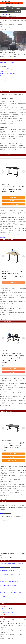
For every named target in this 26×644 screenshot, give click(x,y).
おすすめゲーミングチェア (6, 513)
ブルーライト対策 (12, 578)
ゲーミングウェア (17, 574)
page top (2, 557)
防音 (18, 578)
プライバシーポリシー (10, 11)
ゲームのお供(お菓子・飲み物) (6, 574)
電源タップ (12, 571)
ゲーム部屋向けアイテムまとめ (7, 600)
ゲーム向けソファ (4, 596)
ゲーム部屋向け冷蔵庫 (16, 567)
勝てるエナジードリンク (5, 567)
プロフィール (3, 640)
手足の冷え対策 (15, 582)
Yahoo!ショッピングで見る (13, 204)
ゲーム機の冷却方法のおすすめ (7, 612)
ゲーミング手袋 (8, 582)
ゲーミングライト (13, 589)
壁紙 (23, 578)
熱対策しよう (21, 563)
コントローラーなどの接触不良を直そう (8, 563)
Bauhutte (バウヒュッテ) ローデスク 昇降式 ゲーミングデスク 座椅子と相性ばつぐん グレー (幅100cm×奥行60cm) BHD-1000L (13, 445)
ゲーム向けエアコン (4, 571)
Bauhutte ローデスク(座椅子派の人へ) (8, 74)
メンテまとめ (17, 9)
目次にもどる (3, 90)
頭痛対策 (2, 582)
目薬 (20, 578)
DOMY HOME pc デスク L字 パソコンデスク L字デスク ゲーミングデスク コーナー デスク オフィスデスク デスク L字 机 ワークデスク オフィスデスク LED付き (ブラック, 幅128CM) (13, 358)
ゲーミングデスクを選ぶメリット (7, 63)
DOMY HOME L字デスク (5, 72)
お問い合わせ (17, 11)
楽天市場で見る (13, 201)
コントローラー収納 (4, 589)
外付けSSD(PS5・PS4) (5, 585)
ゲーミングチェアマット (5, 593)
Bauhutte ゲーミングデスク (6, 68)
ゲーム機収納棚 (13, 585)
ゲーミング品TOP (3, 10)
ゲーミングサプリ (4, 578)
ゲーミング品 (10, 9)
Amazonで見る (13, 197)
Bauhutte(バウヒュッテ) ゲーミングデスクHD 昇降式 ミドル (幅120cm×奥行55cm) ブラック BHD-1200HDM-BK (13, 189)
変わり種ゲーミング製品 (16, 593)
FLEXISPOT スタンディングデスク (7, 70)
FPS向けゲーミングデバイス (6, 608)
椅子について (3, 75)
